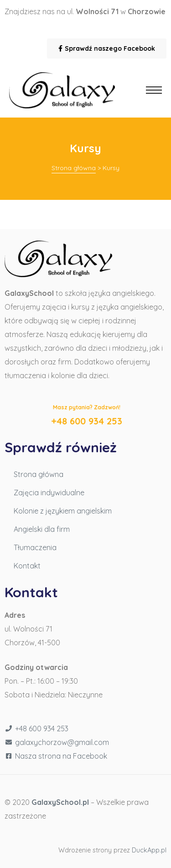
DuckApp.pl (149, 850)
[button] (107, 48)
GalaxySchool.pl (60, 802)
